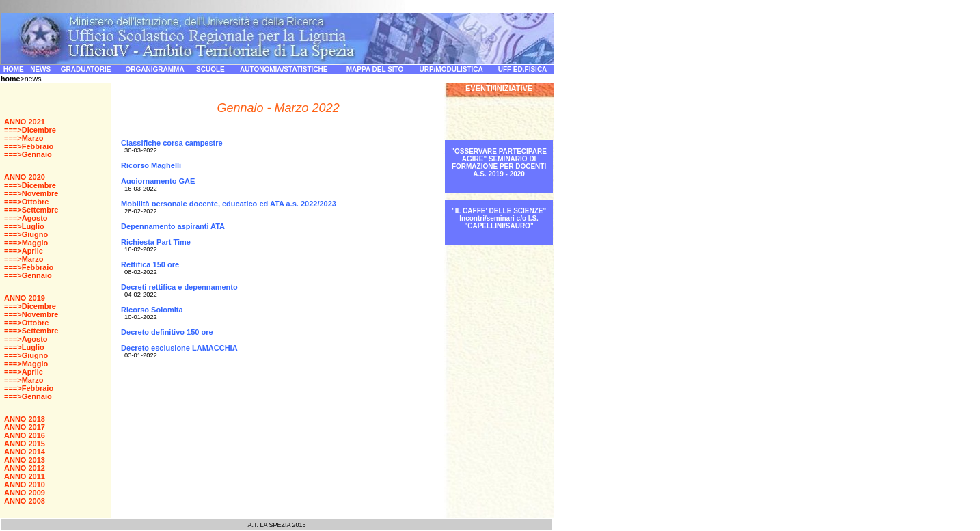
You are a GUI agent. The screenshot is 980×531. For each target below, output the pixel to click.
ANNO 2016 (25, 435)
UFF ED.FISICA (523, 69)
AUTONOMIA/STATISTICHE (284, 69)
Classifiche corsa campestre (172, 146)
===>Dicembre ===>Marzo (30, 134)
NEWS (40, 69)
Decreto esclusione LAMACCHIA (179, 348)
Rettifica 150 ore (150, 264)
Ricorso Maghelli (151, 165)
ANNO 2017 (25, 427)
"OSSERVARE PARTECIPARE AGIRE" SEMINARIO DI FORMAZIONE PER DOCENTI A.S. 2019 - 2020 (499, 163)
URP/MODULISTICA (451, 69)
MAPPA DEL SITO (375, 69)
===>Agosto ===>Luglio (26, 222)
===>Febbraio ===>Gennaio (29, 150)
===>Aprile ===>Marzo (24, 255)
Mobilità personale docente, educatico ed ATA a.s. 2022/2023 (229, 204)
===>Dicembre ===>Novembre (31, 189)
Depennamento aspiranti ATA (173, 226)
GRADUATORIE (86, 69)
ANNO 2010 (25, 485)
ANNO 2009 (25, 493)
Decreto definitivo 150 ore (167, 332)
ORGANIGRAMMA (155, 69)
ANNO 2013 (25, 460)
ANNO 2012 (25, 468)
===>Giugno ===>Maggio (26, 239)
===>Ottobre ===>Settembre (31, 206)
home (10, 79)
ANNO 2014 (25, 452)
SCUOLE (210, 69)
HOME (14, 69)
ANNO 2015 (25, 444)
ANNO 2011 (25, 476)
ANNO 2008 (25, 501)
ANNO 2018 (25, 419)
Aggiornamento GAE (158, 185)
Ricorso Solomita (152, 310)
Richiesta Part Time (156, 245)
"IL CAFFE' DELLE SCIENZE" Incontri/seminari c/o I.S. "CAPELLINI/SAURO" (499, 218)
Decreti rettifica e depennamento (179, 287)
